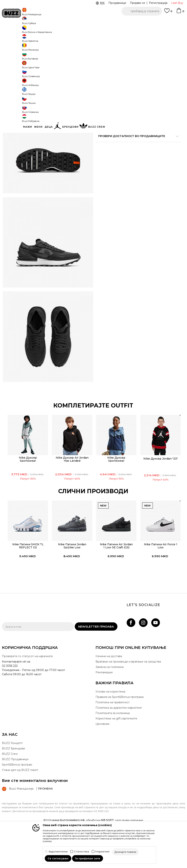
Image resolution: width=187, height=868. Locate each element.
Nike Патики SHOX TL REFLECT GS (27, 582)
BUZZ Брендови (13, 787)
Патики (60, 31)
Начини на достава (109, 694)
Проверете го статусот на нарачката (27, 694)
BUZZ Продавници (15, 797)
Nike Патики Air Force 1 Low (160, 582)
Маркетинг (103, 852)
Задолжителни (58, 852)
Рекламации (104, 711)
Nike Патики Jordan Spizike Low (71, 582)
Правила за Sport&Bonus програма (120, 735)
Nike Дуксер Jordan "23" (160, 494)
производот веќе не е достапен (137, 103)
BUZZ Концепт (12, 781)
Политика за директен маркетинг (119, 746)
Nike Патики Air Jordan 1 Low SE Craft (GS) (115, 582)
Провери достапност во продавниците (137, 157)
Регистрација (158, 3)
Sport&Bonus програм (17, 803)
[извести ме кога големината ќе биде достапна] (101, 68)
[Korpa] (180, 12)
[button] (142, 11)
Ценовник (103, 762)
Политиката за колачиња (113, 751)
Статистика (81, 852)
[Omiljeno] (168, 12)
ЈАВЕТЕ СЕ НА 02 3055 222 (45, 21)
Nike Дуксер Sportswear (27, 495)
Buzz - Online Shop (13, 31)
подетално (160, 132)
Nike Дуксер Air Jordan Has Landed (71, 495)
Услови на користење (111, 730)
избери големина (108, 61)
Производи (34, 31)
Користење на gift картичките (116, 757)
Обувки (48, 31)
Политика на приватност (113, 741)
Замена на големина (110, 705)
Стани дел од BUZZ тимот (20, 808)
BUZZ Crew (10, 792)
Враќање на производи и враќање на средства (128, 700)
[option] (93, 21)
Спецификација (137, 144)
